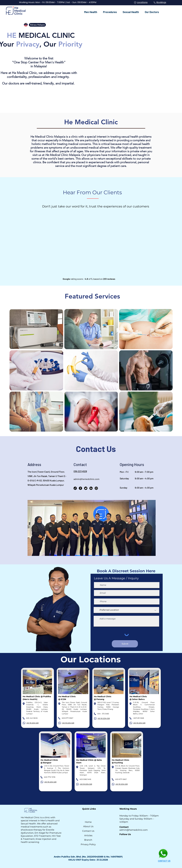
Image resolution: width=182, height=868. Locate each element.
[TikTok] (75, 488)
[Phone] (155, 3)
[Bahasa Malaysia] (37, 25)
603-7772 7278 (50, 777)
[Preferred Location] (126, 610)
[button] (91, 11)
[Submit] (125, 644)
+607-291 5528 (138, 718)
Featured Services (92, 296)
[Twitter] (86, 488)
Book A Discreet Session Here (126, 571)
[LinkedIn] (91, 488)
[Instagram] (96, 488)
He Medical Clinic (91, 122)
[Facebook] (80, 488)
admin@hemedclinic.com (86, 479)
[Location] (135, 3)
